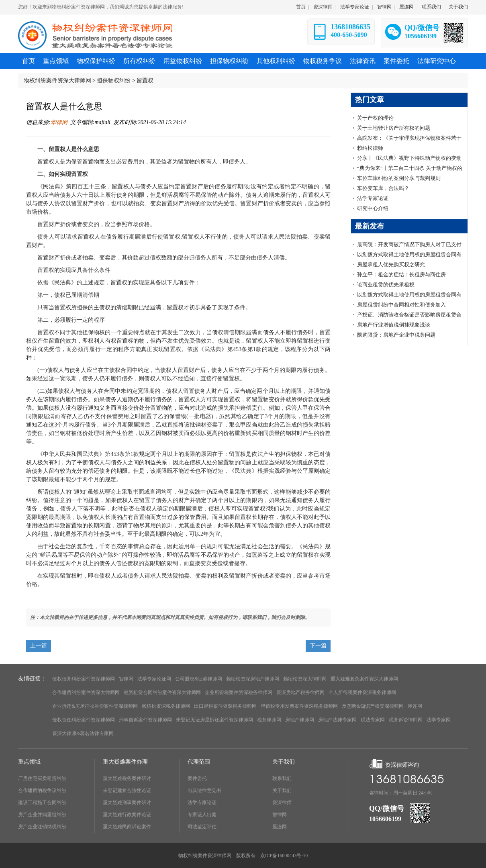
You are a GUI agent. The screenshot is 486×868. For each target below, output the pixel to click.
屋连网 (406, 7)
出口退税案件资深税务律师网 (225, 706)
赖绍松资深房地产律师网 (253, 679)
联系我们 (431, 7)
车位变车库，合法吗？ (383, 188)
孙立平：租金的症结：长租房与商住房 (401, 275)
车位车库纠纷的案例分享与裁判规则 (399, 178)
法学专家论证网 (154, 679)
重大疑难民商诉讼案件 (127, 827)
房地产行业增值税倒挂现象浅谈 (394, 325)
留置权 (145, 81)
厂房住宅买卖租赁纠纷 (42, 778)
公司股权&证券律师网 (199, 679)
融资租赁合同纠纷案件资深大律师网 (162, 692)
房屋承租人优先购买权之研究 (391, 264)
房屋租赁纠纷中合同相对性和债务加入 (401, 305)
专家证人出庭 (202, 815)
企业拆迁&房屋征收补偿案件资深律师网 (95, 706)
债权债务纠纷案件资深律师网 (84, 679)
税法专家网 (373, 720)
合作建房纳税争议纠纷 (42, 790)
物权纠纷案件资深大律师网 (57, 81)
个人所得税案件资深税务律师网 (362, 692)
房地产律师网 (300, 720)
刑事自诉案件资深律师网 (145, 720)
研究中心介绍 (373, 208)
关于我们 (458, 7)
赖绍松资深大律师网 (305, 679)
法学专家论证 (355, 7)
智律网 (384, 7)
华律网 (59, 122)
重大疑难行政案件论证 (127, 815)
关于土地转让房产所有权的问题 (394, 128)
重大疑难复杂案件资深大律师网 (364, 679)
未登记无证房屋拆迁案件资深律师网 (214, 720)
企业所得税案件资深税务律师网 (239, 692)
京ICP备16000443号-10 (284, 856)
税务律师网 (269, 720)
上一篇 (39, 646)
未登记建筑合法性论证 (127, 790)
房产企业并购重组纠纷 (42, 815)
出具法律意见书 (204, 790)
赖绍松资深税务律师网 (166, 706)
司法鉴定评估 (202, 827)
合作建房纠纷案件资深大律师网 (86, 692)
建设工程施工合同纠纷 (42, 803)
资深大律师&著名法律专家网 (83, 733)
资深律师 (323, 7)
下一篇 (318, 646)
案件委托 (197, 778)
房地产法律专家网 (337, 720)
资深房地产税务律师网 (300, 692)
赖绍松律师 (370, 148)
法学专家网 (439, 720)
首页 (301, 7)
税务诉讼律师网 (406, 720)
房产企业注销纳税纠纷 (42, 827)
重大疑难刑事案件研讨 (127, 803)
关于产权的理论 (375, 118)
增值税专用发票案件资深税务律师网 (299, 706)
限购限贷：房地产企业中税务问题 (396, 335)
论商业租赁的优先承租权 (386, 285)
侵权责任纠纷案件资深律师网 (84, 720)
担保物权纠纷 (114, 81)
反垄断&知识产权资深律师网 (373, 706)
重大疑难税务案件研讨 (127, 778)
